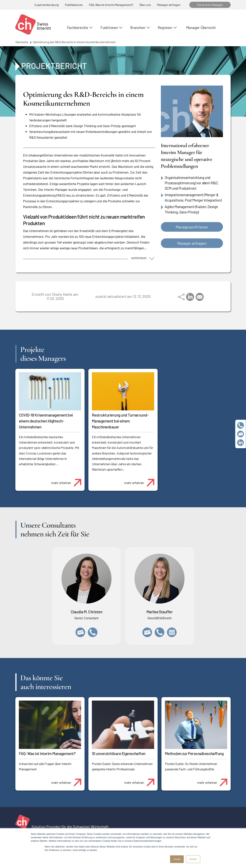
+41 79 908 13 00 (160, 632)
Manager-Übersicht (201, 28)
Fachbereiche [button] (78, 28)
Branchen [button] (138, 28)
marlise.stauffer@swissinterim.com (147, 632)
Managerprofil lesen (192, 227)
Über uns (145, 5)
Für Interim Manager (210, 5)
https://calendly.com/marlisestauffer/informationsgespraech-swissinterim (172, 632)
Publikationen (74, 5)
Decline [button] (193, 859)
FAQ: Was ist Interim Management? (111, 5)
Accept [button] (177, 859)
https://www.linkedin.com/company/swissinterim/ (241, 443)
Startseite (22, 42)
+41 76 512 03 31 (93, 632)
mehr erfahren (68, 481)
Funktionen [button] (109, 28)
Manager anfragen (169, 5)
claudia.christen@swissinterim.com (80, 632)
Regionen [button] (165, 28)
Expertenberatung (47, 5)
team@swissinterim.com (241, 434)
